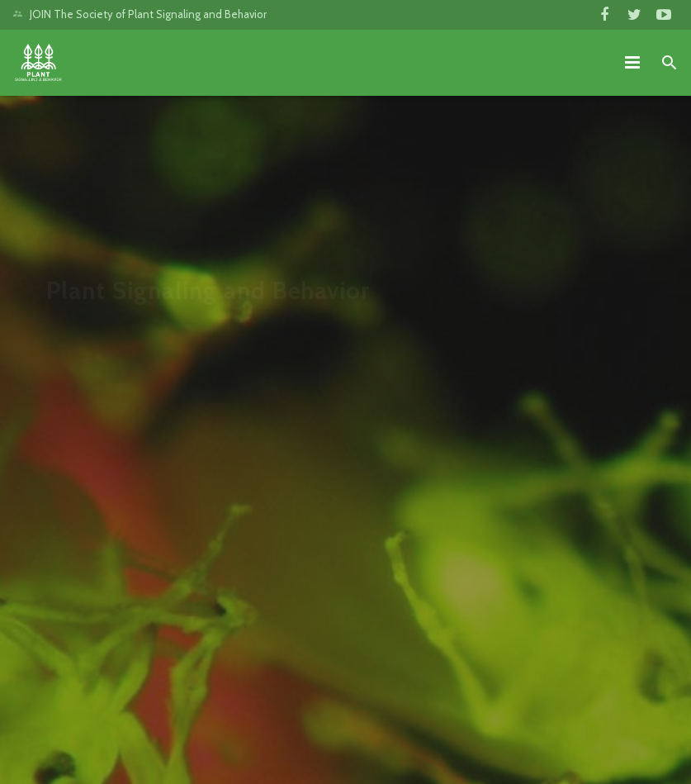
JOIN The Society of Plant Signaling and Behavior (148, 14)
